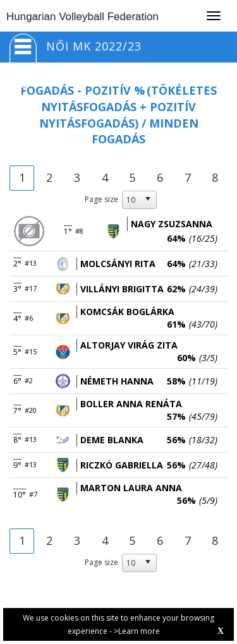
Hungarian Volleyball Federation (82, 17)
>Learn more (137, 631)
